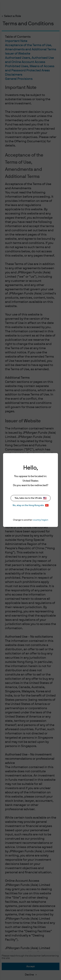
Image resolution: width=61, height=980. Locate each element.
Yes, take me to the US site (31, 498)
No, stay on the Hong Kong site (31, 505)
